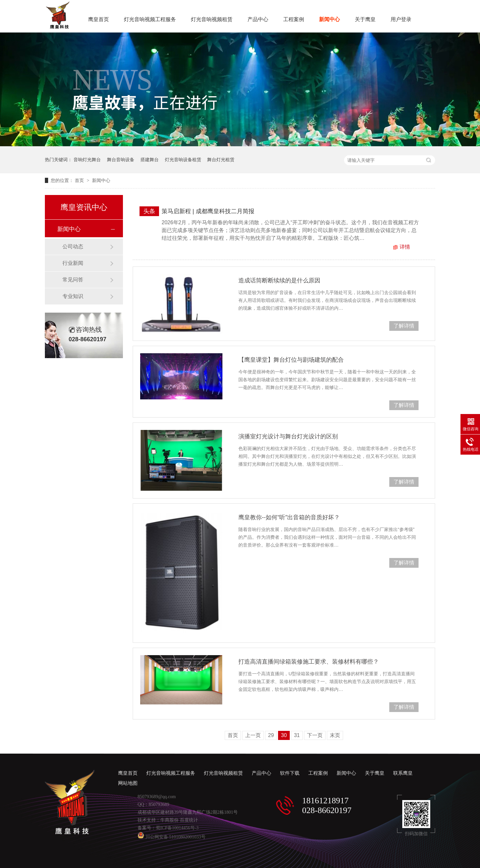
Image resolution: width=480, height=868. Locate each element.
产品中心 (258, 19)
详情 (405, 247)
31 (297, 735)
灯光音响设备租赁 (183, 160)
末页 (335, 735)
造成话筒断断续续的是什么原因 (279, 280)
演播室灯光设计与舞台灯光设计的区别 (288, 436)
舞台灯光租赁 (221, 160)
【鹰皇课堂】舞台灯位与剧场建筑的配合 (291, 360)
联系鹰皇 (403, 773)
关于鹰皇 (365, 19)
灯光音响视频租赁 (212, 19)
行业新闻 (73, 263)
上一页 (253, 735)
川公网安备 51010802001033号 (172, 837)
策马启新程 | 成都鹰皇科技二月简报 (208, 211)
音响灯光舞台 (87, 160)
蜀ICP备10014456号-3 (177, 828)
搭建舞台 (150, 160)
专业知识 (73, 296)
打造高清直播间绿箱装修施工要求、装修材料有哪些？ (309, 662)
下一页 (315, 735)
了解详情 (404, 326)
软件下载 (290, 773)
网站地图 (128, 783)
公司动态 (73, 246)
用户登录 (401, 19)
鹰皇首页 (99, 19)
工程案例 (294, 19)
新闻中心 (329, 19)
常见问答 (73, 280)
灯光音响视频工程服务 (150, 19)
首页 (80, 180)
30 (284, 735)
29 (271, 735)
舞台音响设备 (121, 160)
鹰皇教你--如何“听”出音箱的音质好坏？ (289, 517)
